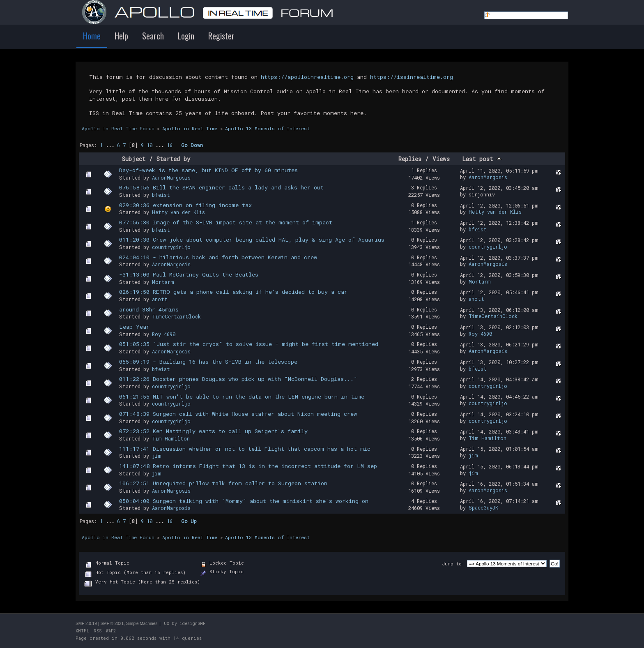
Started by (174, 159)
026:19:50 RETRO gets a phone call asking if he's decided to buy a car (233, 292)
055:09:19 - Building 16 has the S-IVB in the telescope (208, 362)
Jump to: (453, 564)
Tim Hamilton (171, 438)
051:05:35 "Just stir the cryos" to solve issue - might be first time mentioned (249, 344)
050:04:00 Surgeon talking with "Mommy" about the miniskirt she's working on (244, 501)
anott (160, 299)
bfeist (161, 195)
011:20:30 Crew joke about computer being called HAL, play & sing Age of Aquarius (252, 240)
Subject (134, 159)
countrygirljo (171, 247)
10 (149, 145)
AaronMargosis (171, 178)
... (111, 145)
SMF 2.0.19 (86, 624)
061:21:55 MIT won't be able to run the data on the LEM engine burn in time (242, 397)
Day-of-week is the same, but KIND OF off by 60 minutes (208, 170)
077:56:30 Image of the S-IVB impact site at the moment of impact (226, 222)
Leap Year (134, 327)
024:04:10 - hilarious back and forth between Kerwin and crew (218, 257)
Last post (482, 159)
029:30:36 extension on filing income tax (185, 205)
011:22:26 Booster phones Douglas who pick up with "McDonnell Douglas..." (238, 379)
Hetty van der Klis (178, 212)
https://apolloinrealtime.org (307, 77)
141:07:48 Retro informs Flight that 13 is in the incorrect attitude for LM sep (248, 466)
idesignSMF (192, 624)
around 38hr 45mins (149, 309)
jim (157, 456)
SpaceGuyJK (483, 507)
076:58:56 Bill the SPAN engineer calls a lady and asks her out (221, 187)
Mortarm (163, 282)
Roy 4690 (164, 334)
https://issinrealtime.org (412, 77)
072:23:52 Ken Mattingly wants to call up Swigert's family (213, 431)
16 (170, 145)
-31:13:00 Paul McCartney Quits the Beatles (189, 274)
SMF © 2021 (112, 624)
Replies (410, 159)
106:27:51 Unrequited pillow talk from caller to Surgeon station (223, 483)
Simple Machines (142, 624)
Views (441, 159)
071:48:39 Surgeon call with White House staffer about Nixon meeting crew (238, 414)
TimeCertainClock (176, 316)
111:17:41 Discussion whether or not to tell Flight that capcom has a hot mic (245, 449)
